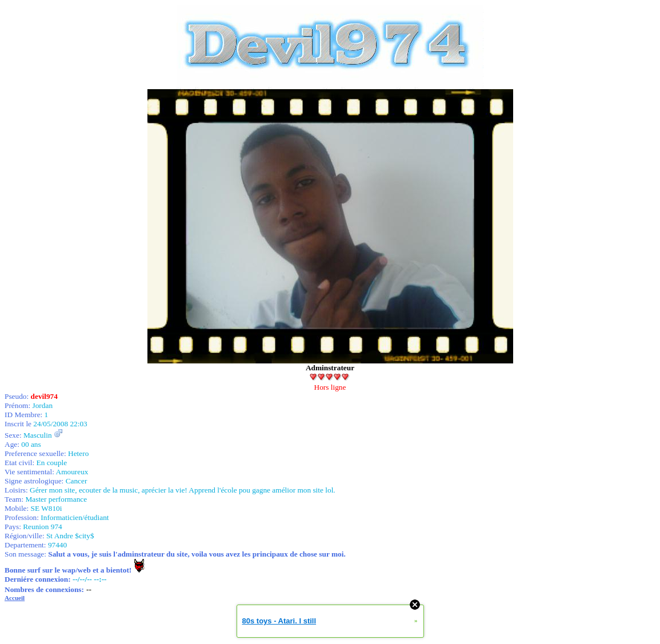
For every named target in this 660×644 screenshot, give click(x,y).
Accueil (15, 598)
